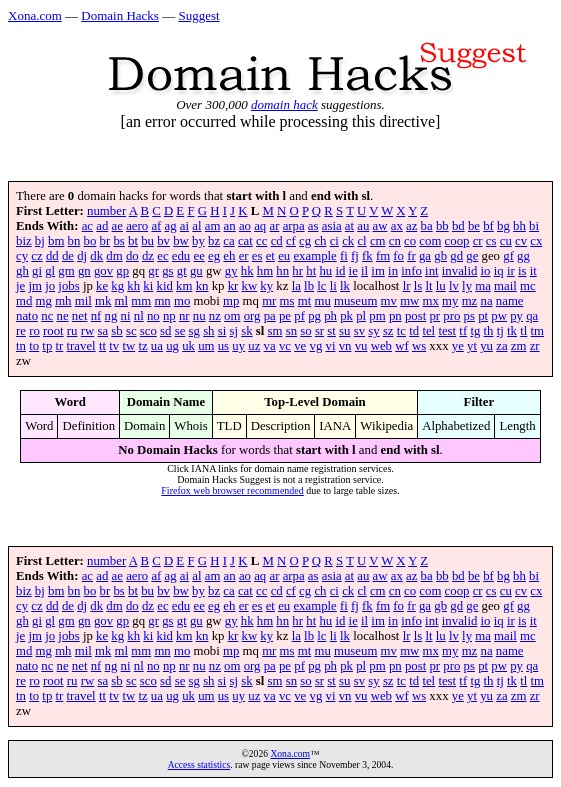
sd (165, 331)
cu (506, 241)
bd (458, 226)
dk (96, 256)
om (232, 316)
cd (277, 241)
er (244, 256)
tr (60, 346)
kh (133, 286)
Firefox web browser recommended (232, 490)
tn (21, 346)
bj (40, 241)
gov (103, 271)
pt (483, 316)
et (270, 256)
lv (454, 286)
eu (284, 256)
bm (56, 241)
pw (499, 316)
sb (116, 331)
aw (380, 226)
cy (22, 256)
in (393, 271)
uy (238, 346)
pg (314, 316)
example (314, 256)
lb (309, 286)
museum (355, 301)
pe (285, 316)
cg (305, 241)
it (533, 271)
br (105, 241)
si (222, 331)
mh (63, 301)
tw (128, 346)
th (489, 331)
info (411, 271)
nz (215, 316)
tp (47, 346)
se (180, 331)
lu (441, 286)
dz (148, 256)
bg (503, 226)
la (296, 286)
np (169, 316)
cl (361, 241)
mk (103, 301)
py (516, 316)
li (333, 286)
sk (246, 331)
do (132, 256)
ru (72, 331)
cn (395, 241)
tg (475, 331)
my (450, 301)
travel (81, 346)
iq (499, 271)
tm (538, 331)
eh (229, 256)
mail (505, 286)
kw (250, 286)
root (53, 331)
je (20, 286)
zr (535, 346)
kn (202, 286)
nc (47, 316)
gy (231, 271)
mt (305, 301)
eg (214, 256)
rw (88, 331)
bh (519, 226)
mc (528, 286)
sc (131, 331)
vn (345, 346)
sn (291, 331)
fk (367, 256)
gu (196, 271)
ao (245, 226)
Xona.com (35, 15)
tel (428, 331)
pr (434, 316)
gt (182, 271)
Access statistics (199, 764)
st (331, 331)
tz (142, 346)
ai (184, 226)
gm (66, 271)
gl (50, 271)
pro (451, 316)
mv (389, 301)
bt (133, 241)
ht (311, 271)
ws (419, 346)
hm (265, 271)
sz (388, 331)
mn (162, 301)
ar (274, 226)
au (363, 226)
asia (332, 226)
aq (260, 226)
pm (377, 316)
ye (458, 346)
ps (469, 316)
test (447, 331)
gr (153, 271)
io (486, 271)
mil (83, 301)
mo (182, 301)
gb (440, 256)
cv (521, 241)
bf (488, 226)
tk (512, 331)
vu (361, 346)
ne (63, 316)
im (378, 271)
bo (90, 241)
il (364, 271)
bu (147, 241)
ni (126, 316)
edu (181, 256)
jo (50, 286)
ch (320, 241)
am (213, 226)
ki (148, 286)
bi (534, 226)
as (313, 226)
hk (247, 271)
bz (214, 241)
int (432, 271)
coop (457, 241)
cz (36, 256)
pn (395, 316)
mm (141, 301)
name (510, 301)
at (349, 226)
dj (82, 256)
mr (269, 301)
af (156, 226)
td (414, 331)
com (430, 241)
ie (353, 271)
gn (84, 271)
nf (96, 316)
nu (199, 316)
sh (208, 331)
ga (425, 256)
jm (35, 286)
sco (148, 331)
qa (532, 316)
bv (163, 241)
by (198, 241)
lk (345, 286)
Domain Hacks (120, 15)
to (34, 346)
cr (478, 241)
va (270, 346)
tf (463, 331)
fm (383, 256)
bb (442, 226)
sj (233, 331)
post (415, 316)
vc (285, 346)
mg (44, 301)
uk (188, 346)
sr (319, 331)
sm (275, 331)
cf (291, 241)
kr (233, 286)
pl (361, 316)
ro (34, 331)
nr (184, 316)
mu (322, 301)
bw (181, 241)
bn (74, 241)
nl (139, 316)
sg (194, 331)
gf (508, 256)
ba (427, 226)
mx (431, 301)
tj (500, 331)
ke (102, 286)
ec (162, 256)
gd (456, 256)
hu (325, 271)
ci (334, 241)
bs (118, 241)
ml (122, 301)
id (340, 271)
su (344, 331)
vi (331, 346)
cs (491, 241)
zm (519, 346)
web (381, 346)
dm (114, 256)
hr (297, 271)
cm (378, 241)
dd (52, 256)
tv (114, 346)
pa (270, 316)
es (257, 256)
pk (346, 316)
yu (486, 346)
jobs (68, 286)
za (501, 346)
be (474, 226)
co (410, 241)
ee (198, 256)
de (68, 256)
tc (401, 331)
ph (330, 316)
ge (472, 256)
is (522, 271)
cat (245, 241)
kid (165, 286)
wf (402, 346)
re (21, 331)
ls (418, 286)
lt (428, 286)
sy (373, 331)
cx (536, 241)
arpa (294, 226)
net (80, 316)
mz (470, 301)
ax (397, 226)
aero (137, 226)
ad (102, 226)
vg (316, 346)
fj (355, 256)
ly (467, 286)
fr (411, 256)
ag (171, 226)
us (223, 346)
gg (523, 256)
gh (22, 271)
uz (254, 346)
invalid (460, 271)
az (411, 226)
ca (228, 241)
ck (348, 241)
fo (398, 256)
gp (122, 271)
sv (359, 331)
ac (87, 226)
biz (24, 241)
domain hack (284, 104)
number (106, 211)
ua (157, 346)
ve (300, 346)
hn (282, 271)
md (24, 301)
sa (102, 331)
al (196, 226)
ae (117, 226)
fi (344, 256)
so (305, 331)
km (184, 286)
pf (299, 316)
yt (472, 346)
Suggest (198, 15)
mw (409, 301)
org (252, 316)
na (487, 301)
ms (287, 301)
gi (37, 271)
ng (111, 316)
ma (483, 286)
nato (27, 316)
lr (407, 286)
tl (523, 331)
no (153, 316)
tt (102, 346)
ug (172, 346)
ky (266, 286)
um (206, 346)
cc (261, 241)
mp (231, 301)
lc (321, 286)
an (230, 226)
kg (117, 286)
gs (167, 271)
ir (511, 271)
